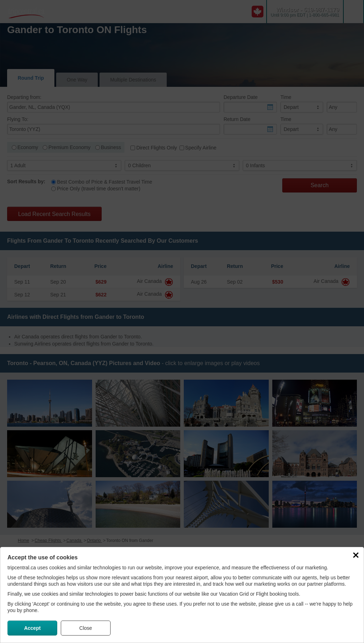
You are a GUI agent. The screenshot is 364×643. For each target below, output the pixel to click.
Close (86, 628)
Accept (33, 628)
